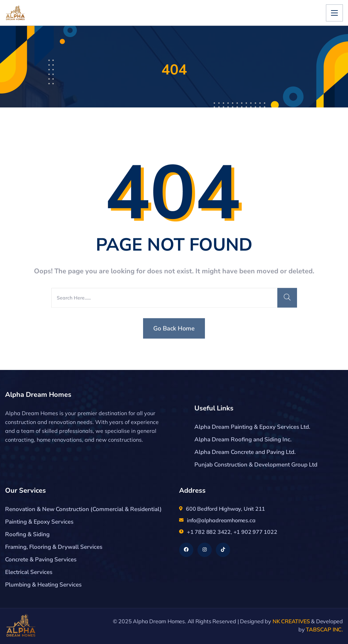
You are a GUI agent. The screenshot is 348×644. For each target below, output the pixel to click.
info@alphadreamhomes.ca (221, 520)
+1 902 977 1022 (255, 532)
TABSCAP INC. (324, 629)
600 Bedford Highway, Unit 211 (225, 509)
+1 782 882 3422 (209, 532)
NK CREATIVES (291, 621)
